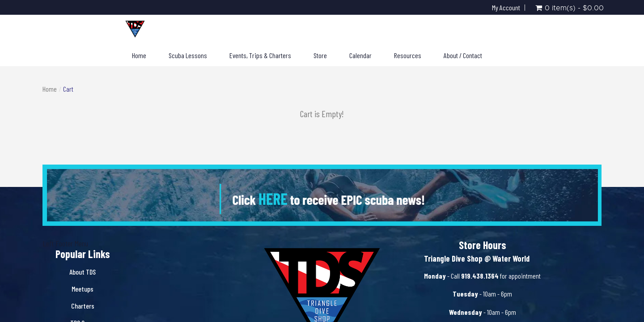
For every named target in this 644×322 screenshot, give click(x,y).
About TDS (83, 272)
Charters (83, 306)
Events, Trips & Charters (260, 55)
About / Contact (463, 55)
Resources (408, 55)
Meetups (83, 289)
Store (320, 55)
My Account (506, 8)
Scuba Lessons (188, 55)
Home (139, 55)
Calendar (360, 55)
